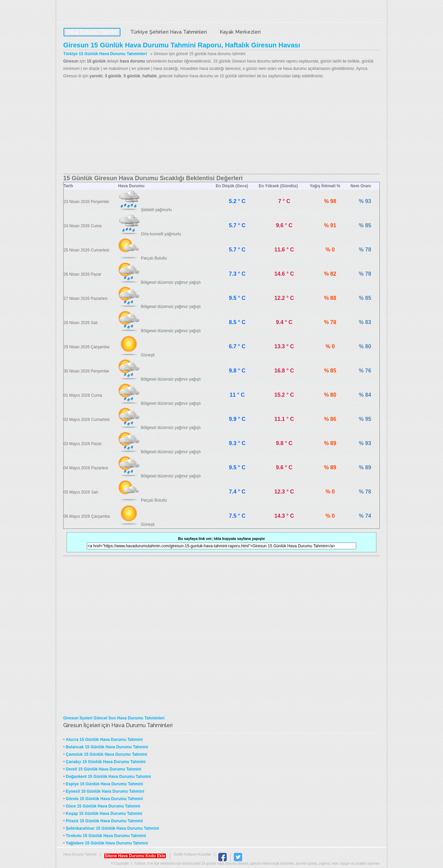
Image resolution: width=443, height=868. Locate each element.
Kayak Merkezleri (240, 32)
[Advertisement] (221, 127)
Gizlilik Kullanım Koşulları (192, 854)
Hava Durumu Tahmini (106, 12)
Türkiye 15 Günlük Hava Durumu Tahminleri (105, 54)
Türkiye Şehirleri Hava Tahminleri (169, 32)
